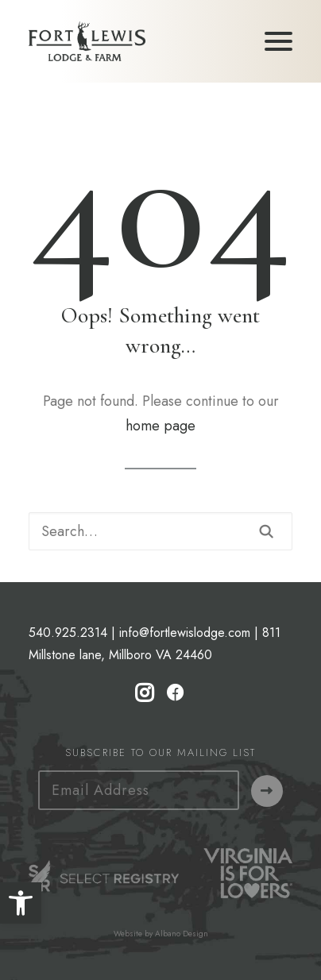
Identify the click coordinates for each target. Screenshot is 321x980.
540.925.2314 (68, 633)
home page (160, 426)
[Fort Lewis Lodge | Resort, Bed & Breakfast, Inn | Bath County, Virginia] (87, 41)
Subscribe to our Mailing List (160, 752)
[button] (21, 903)
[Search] (160, 531)
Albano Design (182, 934)
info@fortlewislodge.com (185, 633)
